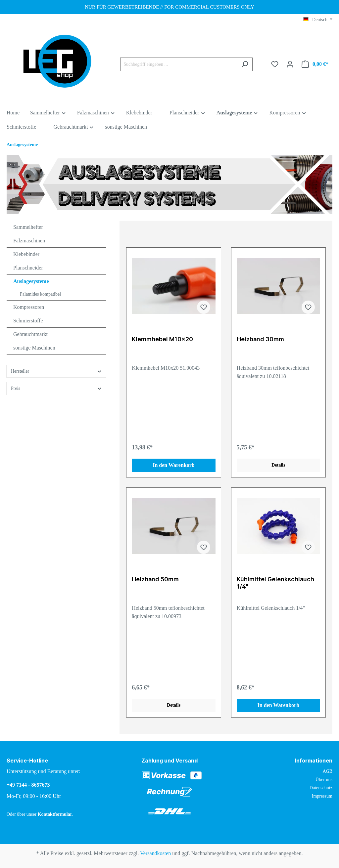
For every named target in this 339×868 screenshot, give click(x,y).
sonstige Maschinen (34, 348)
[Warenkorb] (315, 64)
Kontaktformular (55, 814)
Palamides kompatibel (40, 294)
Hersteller (56, 371)
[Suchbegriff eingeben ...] (179, 64)
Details (278, 465)
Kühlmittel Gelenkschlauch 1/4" (275, 583)
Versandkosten (155, 853)
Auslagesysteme (31, 281)
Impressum (322, 796)
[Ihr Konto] (290, 64)
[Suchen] (245, 64)
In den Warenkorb (174, 465)
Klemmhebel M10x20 (162, 339)
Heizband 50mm (155, 579)
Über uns (324, 780)
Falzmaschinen (29, 241)
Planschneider (28, 268)
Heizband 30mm (260, 339)
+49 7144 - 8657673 (28, 785)
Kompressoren (29, 307)
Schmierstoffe (28, 321)
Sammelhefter (28, 227)
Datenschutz (321, 788)
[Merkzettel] (275, 64)
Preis (56, 388)
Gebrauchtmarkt (30, 334)
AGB (327, 771)
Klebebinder (26, 254)
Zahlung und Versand (169, 761)
